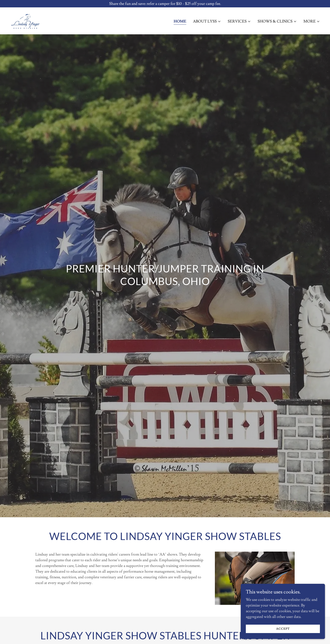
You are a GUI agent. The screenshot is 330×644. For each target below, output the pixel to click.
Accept (283, 629)
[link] (25, 20)
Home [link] (180, 21)
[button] (207, 21)
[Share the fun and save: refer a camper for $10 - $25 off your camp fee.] (165, 4)
